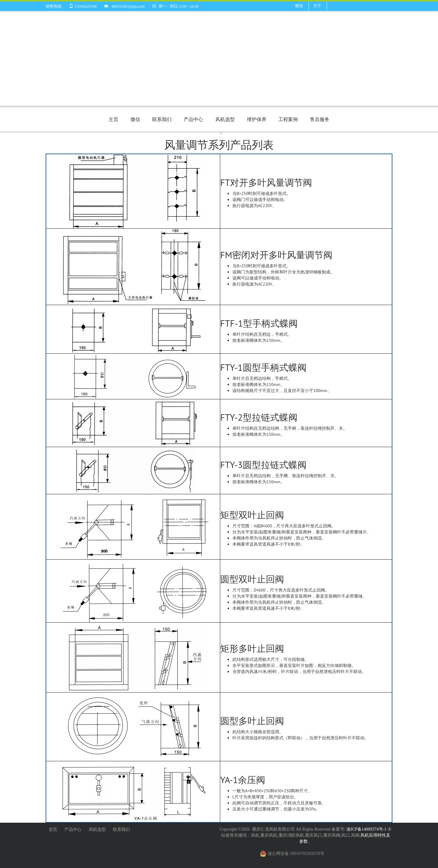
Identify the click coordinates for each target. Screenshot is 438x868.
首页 (53, 830)
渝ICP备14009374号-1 (367, 829)
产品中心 (193, 119)
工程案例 (288, 119)
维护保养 (257, 119)
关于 (317, 6)
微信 (299, 6)
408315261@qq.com (128, 6)
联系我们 (162, 119)
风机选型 (225, 119)
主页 (113, 119)
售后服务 (320, 119)
